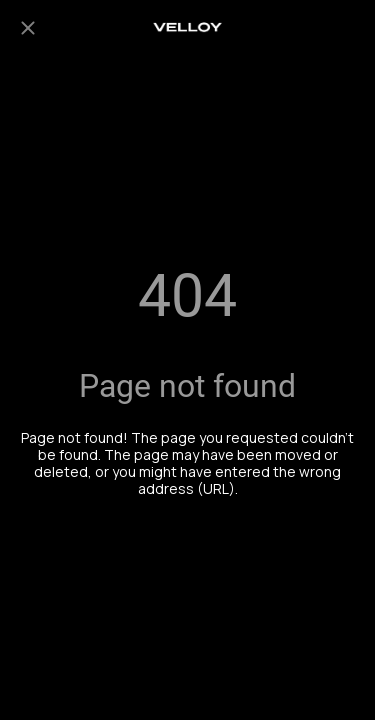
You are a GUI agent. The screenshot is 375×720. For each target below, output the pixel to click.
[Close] (28, 28)
